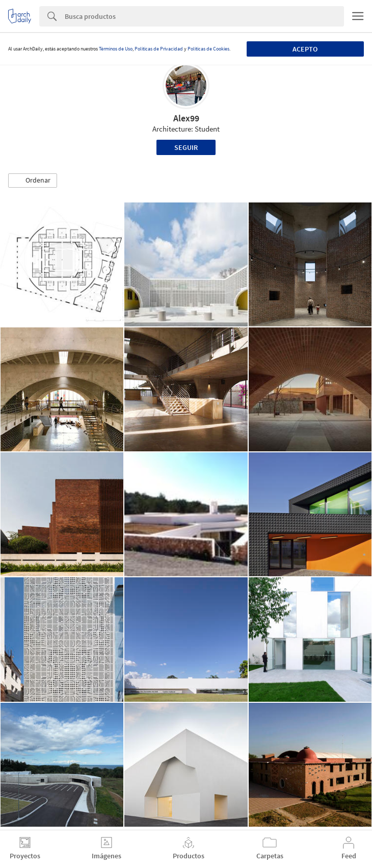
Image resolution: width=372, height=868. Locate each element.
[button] (33, 181)
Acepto (305, 49)
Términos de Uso (116, 49)
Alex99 (186, 118)
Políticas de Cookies (208, 49)
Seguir (186, 147)
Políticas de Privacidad (159, 49)
